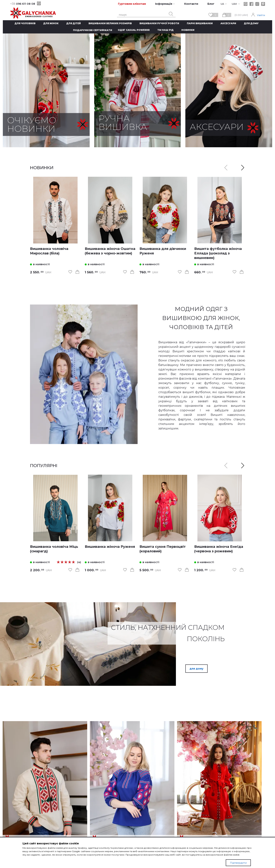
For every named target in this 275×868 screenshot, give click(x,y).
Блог (211, 4)
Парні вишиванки (200, 23)
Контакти (191, 4)
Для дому (251, 23)
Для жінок (51, 23)
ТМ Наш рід (166, 30)
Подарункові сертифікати (93, 30)
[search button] (171, 14)
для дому (196, 669)
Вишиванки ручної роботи (159, 23)
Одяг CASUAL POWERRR (134, 30)
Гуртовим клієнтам (132, 4)
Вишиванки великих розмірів (110, 23)
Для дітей (74, 23)
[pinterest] (263, 4)
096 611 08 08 (23, 4)
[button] (243, 168)
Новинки (188, 30)
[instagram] (257, 4)
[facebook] (251, 4)
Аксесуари (228, 23)
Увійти (261, 15)
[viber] (39, 3)
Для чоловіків (25, 23)
